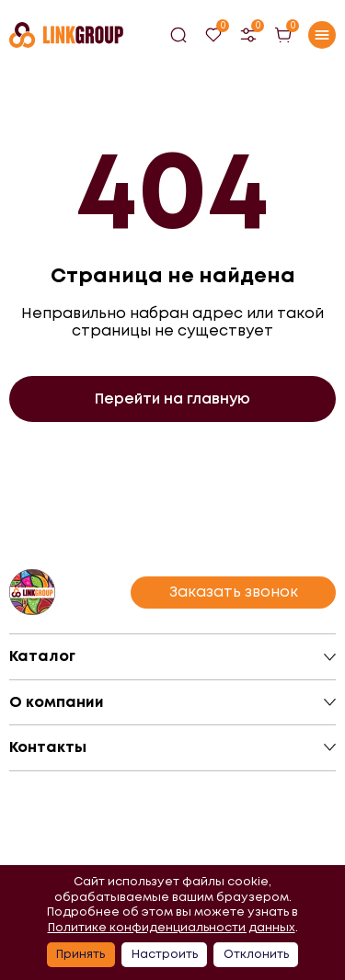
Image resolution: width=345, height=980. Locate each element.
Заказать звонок (234, 592)
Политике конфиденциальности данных (172, 927)
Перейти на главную (172, 399)
